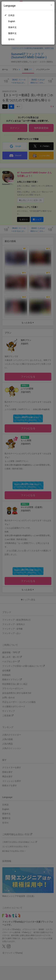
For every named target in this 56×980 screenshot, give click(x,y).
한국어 (11, 39)
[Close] (51, 5)
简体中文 (12, 27)
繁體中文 (12, 33)
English (12, 21)
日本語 (11, 15)
